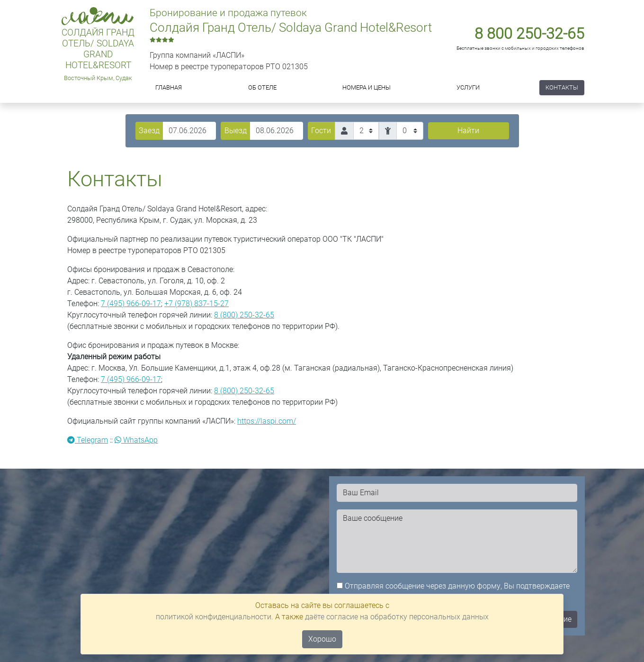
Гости (321, 131)
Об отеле (262, 87)
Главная (169, 87)
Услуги (468, 87)
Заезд (149, 131)
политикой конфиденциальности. (215, 617)
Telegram (88, 440)
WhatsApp (136, 440)
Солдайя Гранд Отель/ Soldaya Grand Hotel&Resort (98, 49)
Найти (468, 131)
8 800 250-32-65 (529, 34)
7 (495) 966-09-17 (131, 304)
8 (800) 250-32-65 (244, 315)
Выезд (236, 131)
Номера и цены (367, 87)
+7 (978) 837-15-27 (197, 304)
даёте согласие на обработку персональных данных (397, 617)
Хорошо (322, 639)
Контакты (562, 87)
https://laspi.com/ (267, 421)
